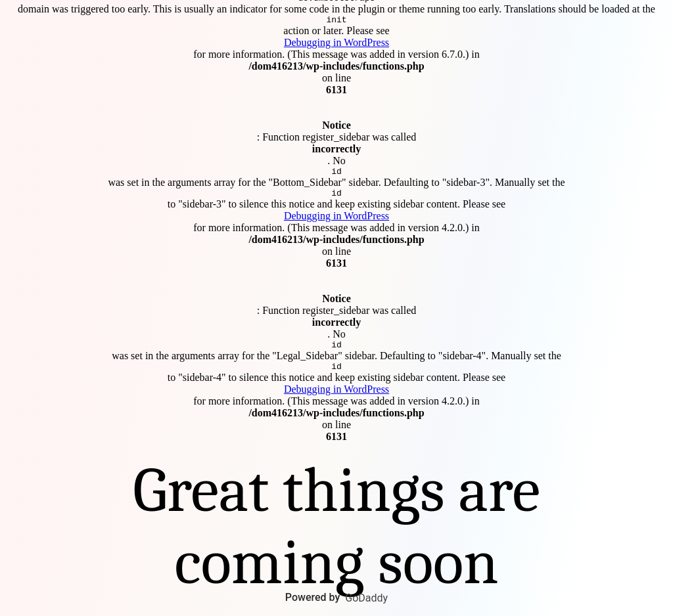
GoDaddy (366, 598)
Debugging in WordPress (336, 40)
